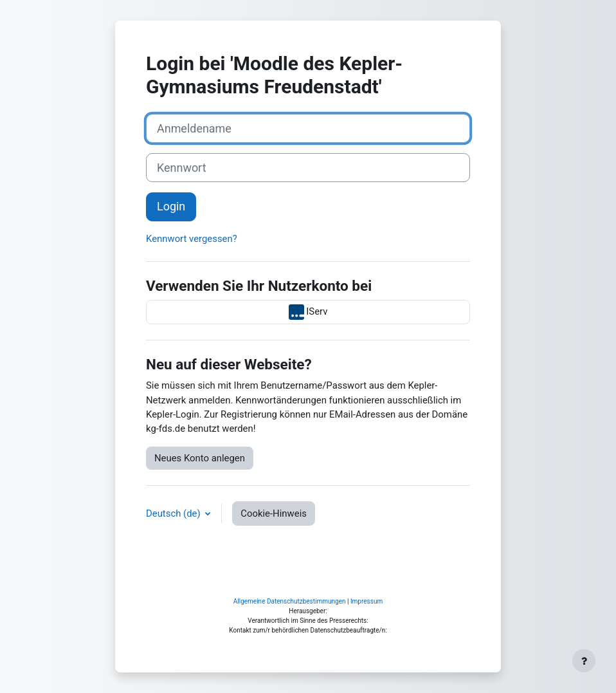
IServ (308, 312)
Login (171, 206)
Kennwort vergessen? (192, 239)
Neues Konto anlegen (200, 458)
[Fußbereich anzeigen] (584, 661)
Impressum (367, 601)
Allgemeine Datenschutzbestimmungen (290, 601)
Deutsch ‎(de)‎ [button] (174, 513)
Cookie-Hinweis (274, 513)
